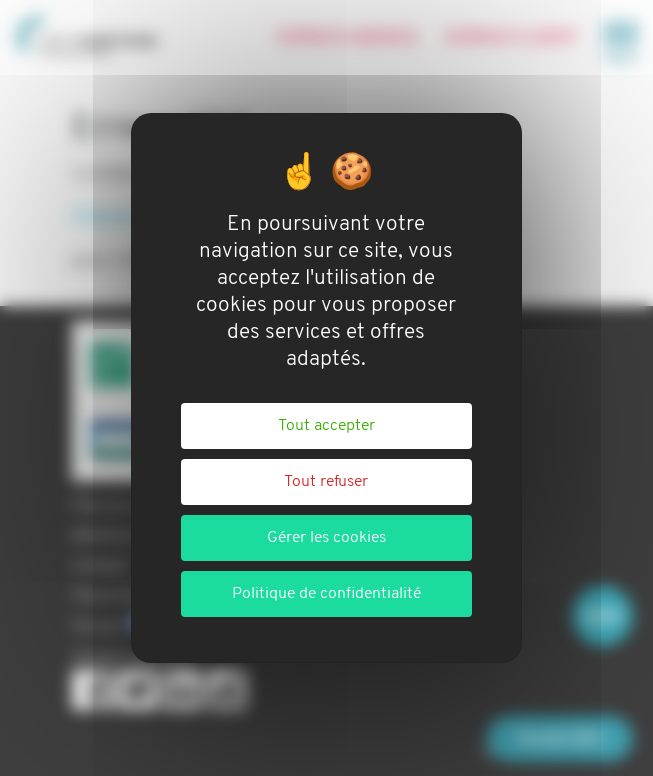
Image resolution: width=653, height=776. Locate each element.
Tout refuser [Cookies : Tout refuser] (326, 482)
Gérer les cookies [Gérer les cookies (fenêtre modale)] (326, 538)
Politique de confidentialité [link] (326, 594)
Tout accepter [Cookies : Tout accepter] (326, 426)
